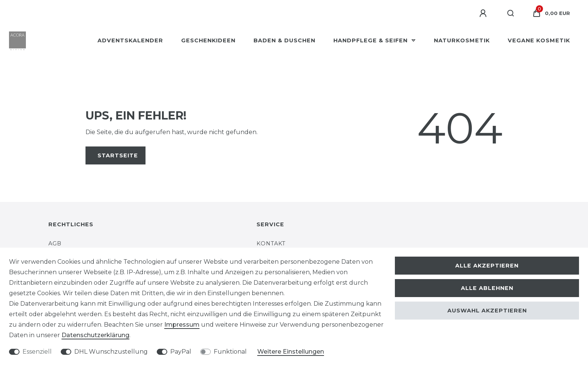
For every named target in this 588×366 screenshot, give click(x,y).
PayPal (181, 352)
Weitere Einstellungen (291, 352)
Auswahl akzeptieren (487, 311)
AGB (55, 244)
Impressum (182, 325)
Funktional (230, 352)
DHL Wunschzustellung (111, 352)
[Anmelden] (484, 13)
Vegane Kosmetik (539, 40)
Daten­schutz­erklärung (95, 335)
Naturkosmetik (462, 40)
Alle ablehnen (487, 288)
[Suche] (511, 13)
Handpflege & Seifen (371, 40)
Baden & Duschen (284, 40)
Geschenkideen (208, 40)
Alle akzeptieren (487, 266)
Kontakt (271, 244)
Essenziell (37, 352)
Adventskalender (130, 40)
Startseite (118, 155)
